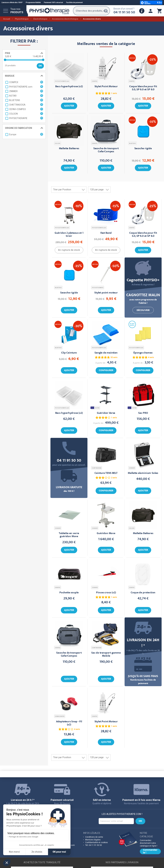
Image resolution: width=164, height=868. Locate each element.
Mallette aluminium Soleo (143, 473)
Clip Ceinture (69, 353)
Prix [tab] (8, 53)
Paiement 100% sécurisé (53, 2)
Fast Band (106, 233)
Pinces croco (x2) (106, 593)
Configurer (106, 371)
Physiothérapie (22, 19)
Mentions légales (93, 840)
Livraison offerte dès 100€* (12, 2)
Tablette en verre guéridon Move (69, 535)
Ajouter (69, 106)
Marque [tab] (10, 76)
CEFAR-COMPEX (60, 716)
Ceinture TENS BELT (106, 473)
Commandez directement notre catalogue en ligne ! (149, 843)
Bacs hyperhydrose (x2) (69, 87)
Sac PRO (143, 413)
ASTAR (95, 408)
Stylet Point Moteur (106, 87)
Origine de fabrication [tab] (18, 128)
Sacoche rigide (143, 149)
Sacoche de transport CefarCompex (106, 150)
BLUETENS (132, 143)
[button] (7, 863)
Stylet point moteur (106, 293)
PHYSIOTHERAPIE (98, 288)
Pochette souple (69, 593)
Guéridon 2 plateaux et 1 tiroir (69, 235)
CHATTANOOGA (97, 468)
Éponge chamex (143, 353)
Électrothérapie (40, 19)
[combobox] (91, 11)
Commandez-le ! (150, 851)
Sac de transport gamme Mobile (106, 655)
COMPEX (95, 81)
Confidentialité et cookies (96, 842)
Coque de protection (143, 593)
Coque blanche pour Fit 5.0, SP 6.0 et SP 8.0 (143, 88)
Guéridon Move (106, 534)
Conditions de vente (94, 837)
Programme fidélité (33, 2)
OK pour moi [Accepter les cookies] (59, 852)
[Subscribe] (140, 821)
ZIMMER (132, 468)
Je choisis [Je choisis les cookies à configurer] (37, 852)
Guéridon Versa (106, 413)
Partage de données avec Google (24, 837)
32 (114, 357)
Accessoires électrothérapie (65, 19)
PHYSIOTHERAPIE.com (62, 81)
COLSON (58, 143)
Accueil (7, 19)
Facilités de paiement (74, 2)
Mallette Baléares (69, 149)
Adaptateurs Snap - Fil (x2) (69, 723)
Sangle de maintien (106, 353)
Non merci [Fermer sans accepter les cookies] (14, 852)
